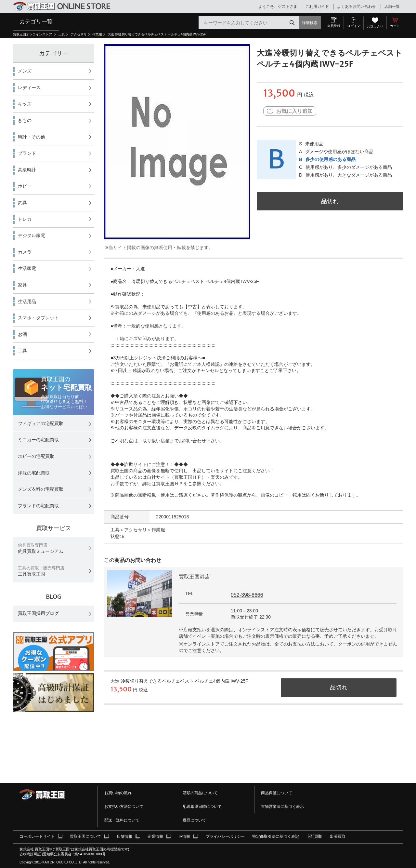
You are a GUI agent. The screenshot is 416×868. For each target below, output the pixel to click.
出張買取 (338, 836)
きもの (25, 120)
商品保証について (277, 793)
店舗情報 (124, 836)
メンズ (25, 71)
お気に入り (375, 27)
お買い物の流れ (118, 793)
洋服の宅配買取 (34, 473)
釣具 (22, 203)
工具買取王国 (41, 571)
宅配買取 (314, 836)
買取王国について (85, 836)
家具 (22, 285)
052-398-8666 (247, 595)
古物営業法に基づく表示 (282, 807)
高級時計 (27, 170)
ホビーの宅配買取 (36, 456)
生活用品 (27, 301)
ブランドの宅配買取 (38, 506)
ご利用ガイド (317, 7)
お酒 (22, 334)
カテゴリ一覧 (36, 21)
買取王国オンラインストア (33, 34)
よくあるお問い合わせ (357, 7)
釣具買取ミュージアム (41, 548)
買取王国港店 (194, 577)
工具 (62, 34)
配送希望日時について (202, 807)
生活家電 (27, 268)
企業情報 (155, 836)
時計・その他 (32, 137)
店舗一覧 (392, 7)
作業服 (97, 34)
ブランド (27, 153)
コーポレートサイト (37, 836)
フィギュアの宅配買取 (41, 423)
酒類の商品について (200, 793)
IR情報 (184, 836)
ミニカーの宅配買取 (38, 440)
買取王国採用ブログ (38, 613)
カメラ (25, 252)
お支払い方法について (124, 807)
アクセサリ (79, 34)
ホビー (25, 186)
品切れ (330, 201)
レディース (29, 87)
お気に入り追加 (290, 111)
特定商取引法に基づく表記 (276, 836)
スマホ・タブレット (38, 318)
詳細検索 (310, 23)
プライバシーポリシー (225, 836)
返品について (194, 820)
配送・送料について (122, 820)
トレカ (25, 219)
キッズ (25, 104)
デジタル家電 (32, 235)
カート (395, 26)
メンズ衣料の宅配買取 (41, 489)
